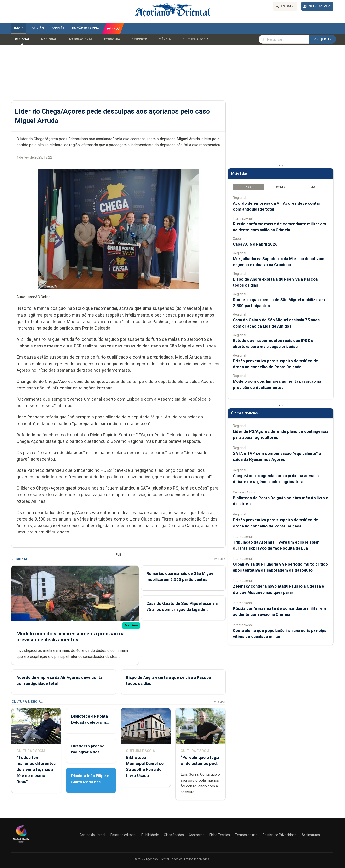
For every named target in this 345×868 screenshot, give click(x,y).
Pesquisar (322, 39)
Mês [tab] (313, 187)
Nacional (49, 39)
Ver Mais (220, 559)
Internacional (80, 39)
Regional (22, 39)
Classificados (174, 835)
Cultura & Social (196, 39)
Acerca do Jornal (92, 835)
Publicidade (150, 835)
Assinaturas (311, 835)
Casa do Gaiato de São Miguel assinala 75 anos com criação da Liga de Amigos (182, 609)
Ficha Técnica (220, 835)
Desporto (139, 39)
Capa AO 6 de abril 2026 (255, 244)
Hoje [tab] (248, 187)
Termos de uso (246, 835)
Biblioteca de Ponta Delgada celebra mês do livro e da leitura (91, 722)
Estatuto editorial (123, 835)
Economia (112, 39)
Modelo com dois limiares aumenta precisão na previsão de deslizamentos (71, 637)
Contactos (197, 835)
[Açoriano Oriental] (21, 843)
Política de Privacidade (280, 835)
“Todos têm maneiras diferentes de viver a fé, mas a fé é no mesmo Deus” (36, 770)
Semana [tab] (281, 187)
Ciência (165, 39)
